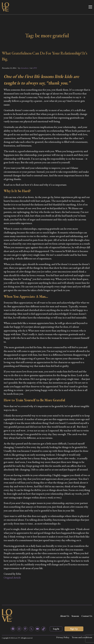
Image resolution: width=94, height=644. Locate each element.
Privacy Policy (63, 637)
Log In (56, 629)
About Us (65, 616)
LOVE (34, 68)
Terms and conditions (82, 637)
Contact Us (87, 616)
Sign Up (74, 629)
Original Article (12, 578)
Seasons (75, 616)
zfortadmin (24, 68)
